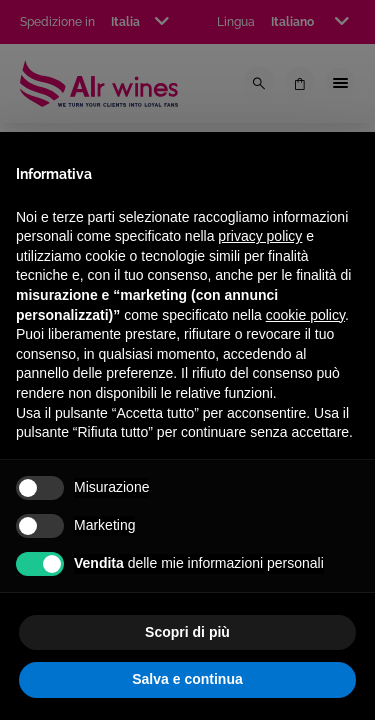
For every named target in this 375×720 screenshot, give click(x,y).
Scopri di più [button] (187, 632)
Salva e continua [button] (187, 679)
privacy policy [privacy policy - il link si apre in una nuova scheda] (260, 236)
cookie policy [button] (305, 315)
